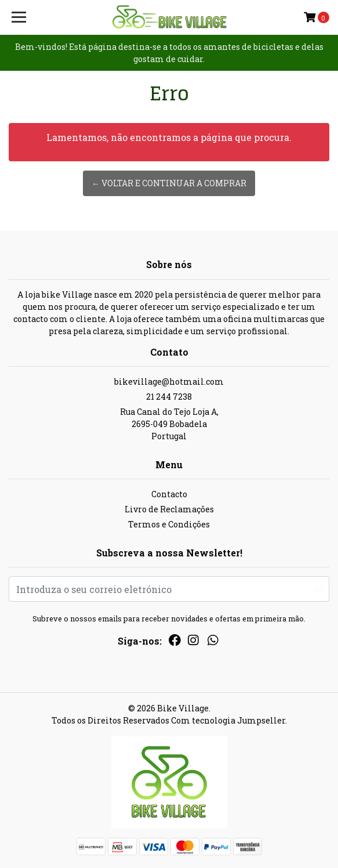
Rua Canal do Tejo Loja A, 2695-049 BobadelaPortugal (169, 424)
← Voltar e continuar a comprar (169, 183)
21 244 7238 (169, 397)
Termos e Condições (169, 524)
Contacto (169, 494)
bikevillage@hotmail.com (169, 381)
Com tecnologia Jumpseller (228, 720)
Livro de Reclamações (169, 509)
